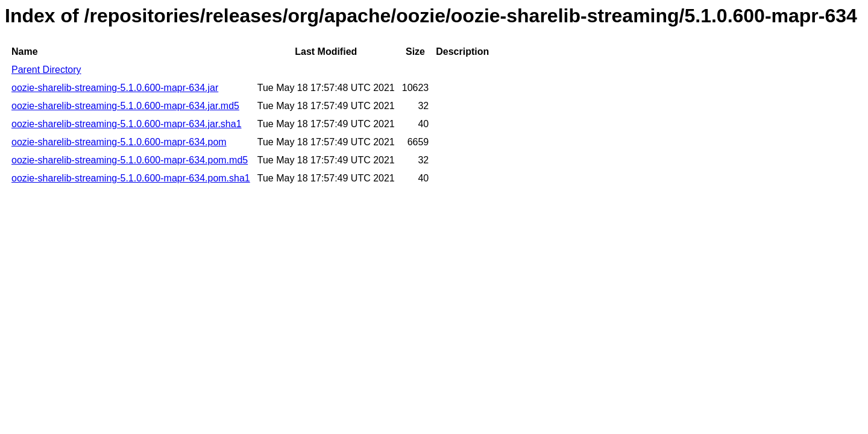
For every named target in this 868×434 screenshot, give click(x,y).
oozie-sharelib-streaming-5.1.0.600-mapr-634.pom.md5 (130, 160)
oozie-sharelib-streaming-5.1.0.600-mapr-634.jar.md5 (125, 106)
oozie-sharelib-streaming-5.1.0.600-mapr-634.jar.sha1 (127, 124)
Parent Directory (46, 70)
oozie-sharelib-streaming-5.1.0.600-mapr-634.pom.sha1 (131, 178)
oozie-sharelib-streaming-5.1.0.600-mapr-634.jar (115, 88)
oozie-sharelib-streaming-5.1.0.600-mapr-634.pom (119, 142)
